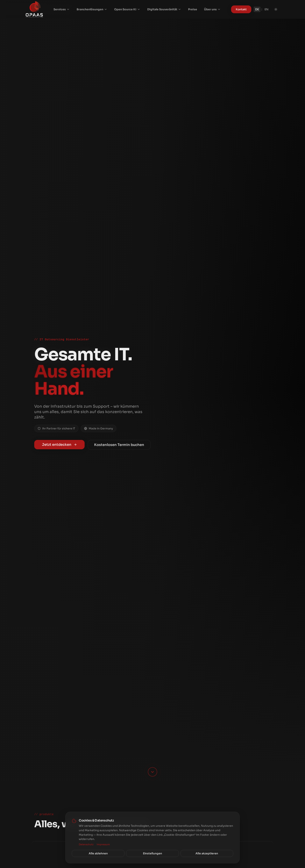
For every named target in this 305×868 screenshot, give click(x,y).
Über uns (212, 9)
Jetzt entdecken (59, 445)
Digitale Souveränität (164, 9)
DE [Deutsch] (257, 9)
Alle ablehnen (98, 853)
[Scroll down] (152, 772)
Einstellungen (152, 853)
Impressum (103, 844)
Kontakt (241, 9)
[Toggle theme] (276, 9)
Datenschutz (86, 844)
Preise (193, 9)
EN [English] (266, 9)
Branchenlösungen (92, 9)
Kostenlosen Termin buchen (119, 445)
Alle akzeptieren (207, 853)
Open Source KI (127, 9)
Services (62, 9)
